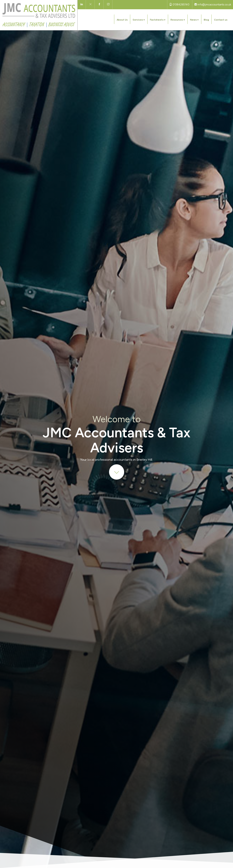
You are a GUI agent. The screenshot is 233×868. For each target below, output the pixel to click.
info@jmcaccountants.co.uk (213, 5)
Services (139, 20)
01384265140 (179, 5)
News (194, 20)
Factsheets (158, 20)
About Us (122, 20)
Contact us (221, 20)
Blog (206, 20)
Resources (178, 20)
